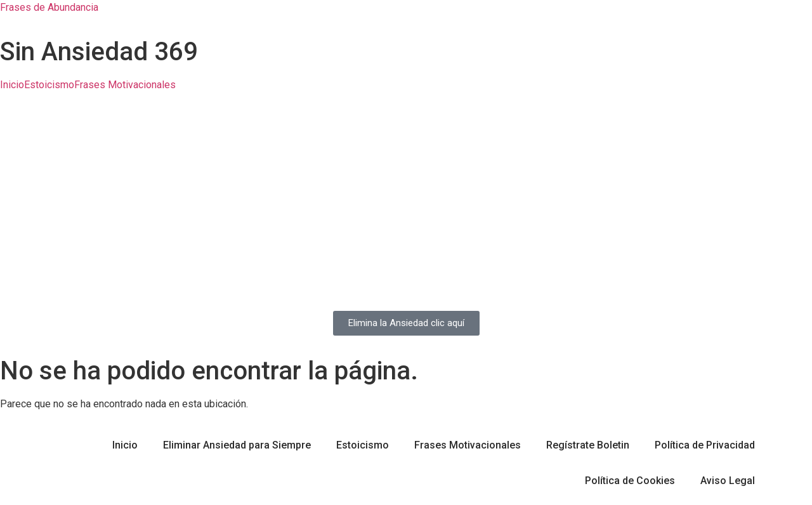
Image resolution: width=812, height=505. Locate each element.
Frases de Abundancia (49, 7)
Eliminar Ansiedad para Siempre (237, 445)
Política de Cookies (630, 481)
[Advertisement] (406, 200)
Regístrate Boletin (588, 445)
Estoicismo (49, 85)
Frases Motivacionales (125, 85)
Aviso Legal (728, 481)
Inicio (12, 85)
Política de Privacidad (705, 445)
